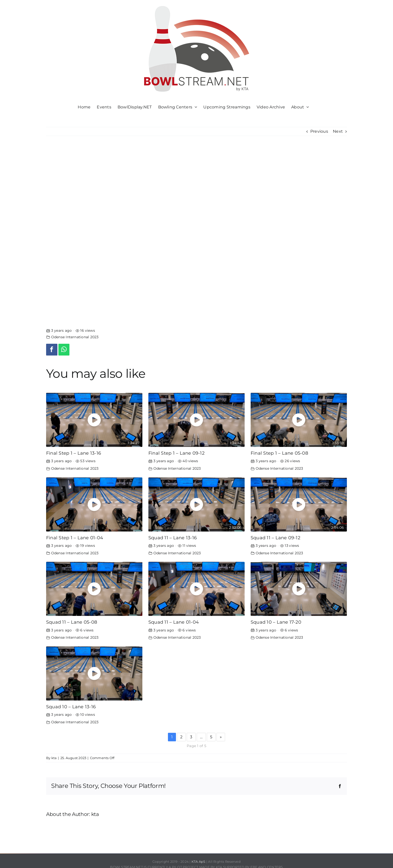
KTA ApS (199, 861)
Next (338, 131)
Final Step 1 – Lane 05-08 (279, 453)
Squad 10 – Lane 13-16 (71, 707)
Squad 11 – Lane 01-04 (174, 622)
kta (54, 758)
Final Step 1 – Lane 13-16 (74, 453)
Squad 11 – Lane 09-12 (275, 538)
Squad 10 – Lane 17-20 (276, 622)
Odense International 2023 (75, 337)
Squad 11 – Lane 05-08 (72, 622)
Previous (319, 131)
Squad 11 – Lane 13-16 (173, 538)
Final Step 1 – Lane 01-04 (75, 538)
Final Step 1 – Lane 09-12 (176, 453)
